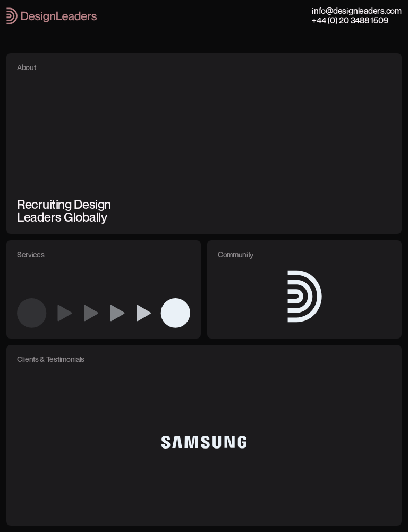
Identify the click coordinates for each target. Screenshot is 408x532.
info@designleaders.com (357, 11)
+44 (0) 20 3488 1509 (350, 20)
